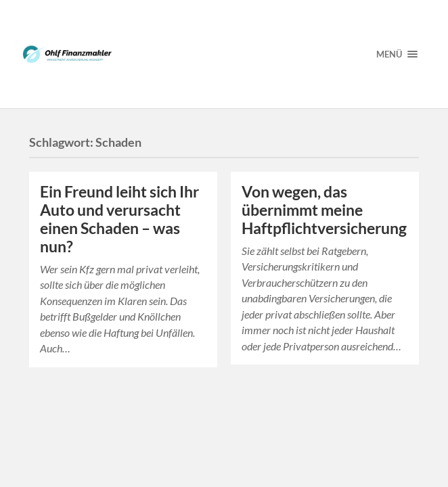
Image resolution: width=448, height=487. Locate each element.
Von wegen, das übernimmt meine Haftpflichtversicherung (324, 210)
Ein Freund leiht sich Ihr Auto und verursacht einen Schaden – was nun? (119, 219)
